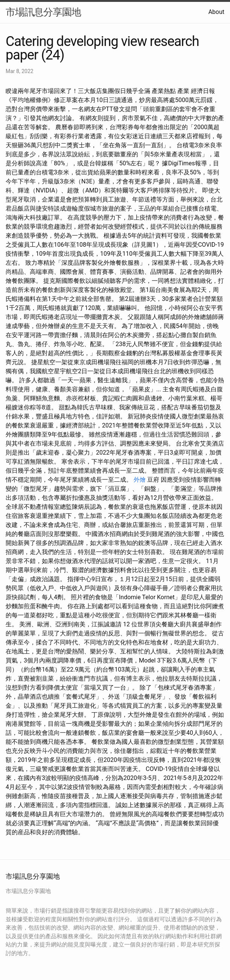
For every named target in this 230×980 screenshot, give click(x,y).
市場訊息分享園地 (43, 12)
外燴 (140, 480)
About (216, 12)
